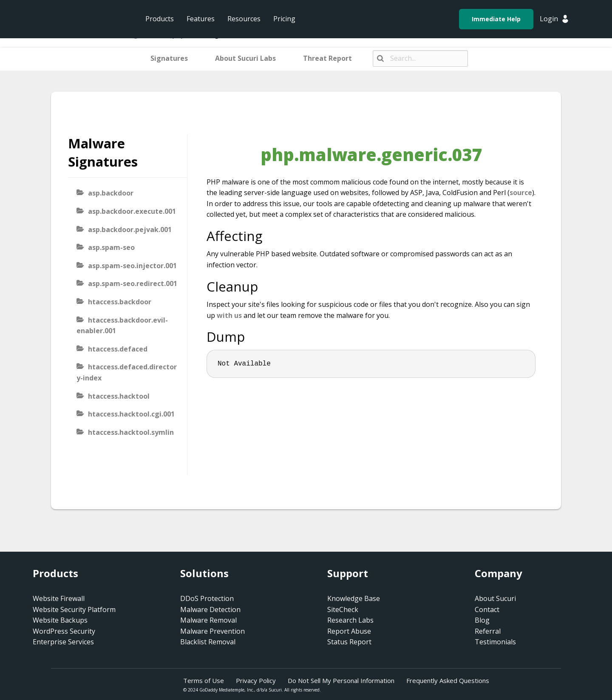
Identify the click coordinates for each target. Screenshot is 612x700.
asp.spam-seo (111, 247)
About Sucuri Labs (245, 58)
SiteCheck (343, 609)
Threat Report (327, 58)
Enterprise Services (63, 642)
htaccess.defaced (118, 349)
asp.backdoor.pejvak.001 (130, 230)
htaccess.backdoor (120, 302)
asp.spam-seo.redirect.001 (133, 283)
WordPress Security (64, 631)
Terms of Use (204, 680)
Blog (482, 620)
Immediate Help (496, 19)
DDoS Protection (207, 598)
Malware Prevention (212, 631)
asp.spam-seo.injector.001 (132, 266)
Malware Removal (208, 620)
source (521, 193)
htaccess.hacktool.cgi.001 (131, 414)
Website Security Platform (74, 609)
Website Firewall (59, 598)
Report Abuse (349, 631)
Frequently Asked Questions (448, 680)
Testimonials (495, 642)
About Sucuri (495, 598)
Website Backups (60, 620)
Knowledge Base (354, 598)
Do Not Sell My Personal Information (341, 680)
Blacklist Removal (208, 642)
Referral (488, 631)
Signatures (169, 58)
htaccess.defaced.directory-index (127, 372)
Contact (487, 609)
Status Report (349, 642)
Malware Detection (210, 609)
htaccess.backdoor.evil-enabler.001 (122, 326)
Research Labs (350, 620)
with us (229, 315)
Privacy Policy (256, 680)
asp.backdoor (111, 193)
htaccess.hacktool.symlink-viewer (125, 438)
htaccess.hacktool (119, 396)
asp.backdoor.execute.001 (132, 211)
